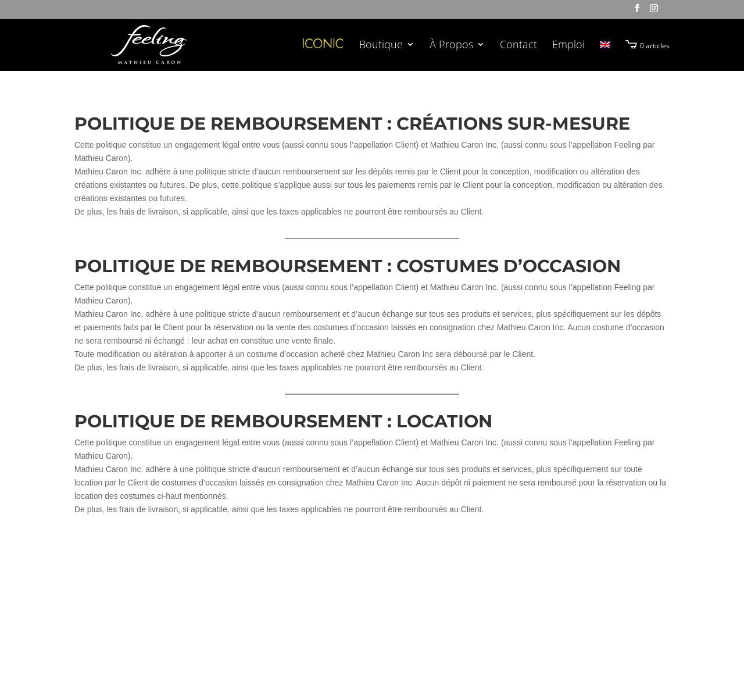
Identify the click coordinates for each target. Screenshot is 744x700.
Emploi (568, 46)
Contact (518, 46)
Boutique (381, 46)
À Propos (451, 46)
